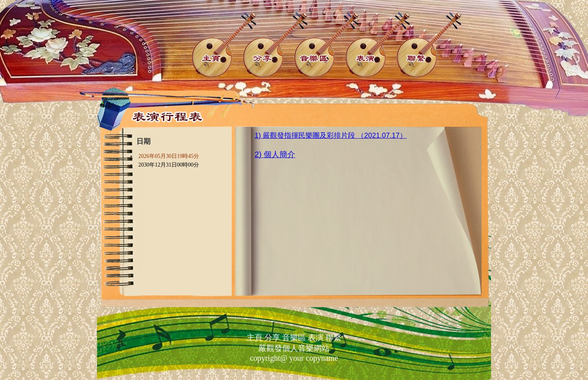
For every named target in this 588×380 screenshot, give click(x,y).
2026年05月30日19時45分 (169, 156)
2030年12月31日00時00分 (169, 165)
